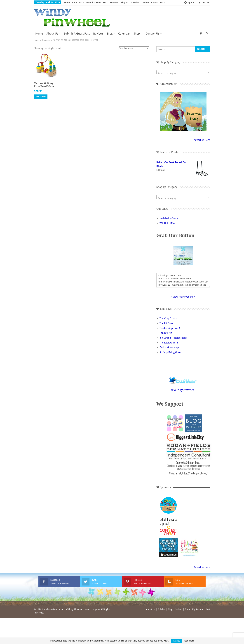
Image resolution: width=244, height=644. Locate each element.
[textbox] (182, 74)
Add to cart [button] (41, 97)
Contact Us (152, 34)
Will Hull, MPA (167, 223)
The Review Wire (169, 343)
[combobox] (182, 72)
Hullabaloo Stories (170, 218)
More (155, 2)
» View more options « (182, 297)
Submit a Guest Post (97, 2)
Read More (189, 641)
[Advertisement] (188, 505)
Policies (161, 609)
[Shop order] (134, 48)
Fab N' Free (166, 333)
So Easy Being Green (171, 352)
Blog (123, 2)
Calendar (135, 2)
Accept (176, 641)
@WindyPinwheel (182, 390)
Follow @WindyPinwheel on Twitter (182, 378)
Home (67, 2)
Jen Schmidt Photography (173, 338)
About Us (77, 2)
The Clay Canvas (169, 318)
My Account (198, 609)
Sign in (189, 2)
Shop (146, 2)
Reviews (114, 2)
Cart (208, 609)
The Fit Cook (166, 323)
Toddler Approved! (170, 328)
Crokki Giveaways (169, 347)
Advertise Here (199, 140)
